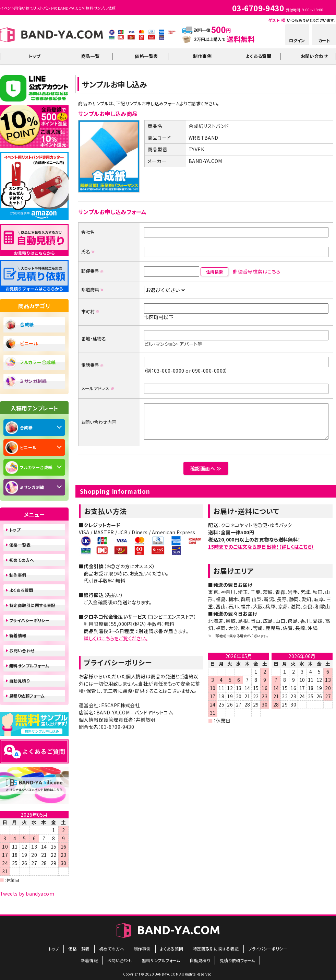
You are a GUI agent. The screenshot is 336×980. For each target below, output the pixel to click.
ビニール (29, 343)
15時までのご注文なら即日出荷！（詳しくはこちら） (261, 547)
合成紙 (27, 324)
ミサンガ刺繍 (33, 381)
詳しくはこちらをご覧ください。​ (116, 638)
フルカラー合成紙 (38, 362)
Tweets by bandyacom (27, 894)
